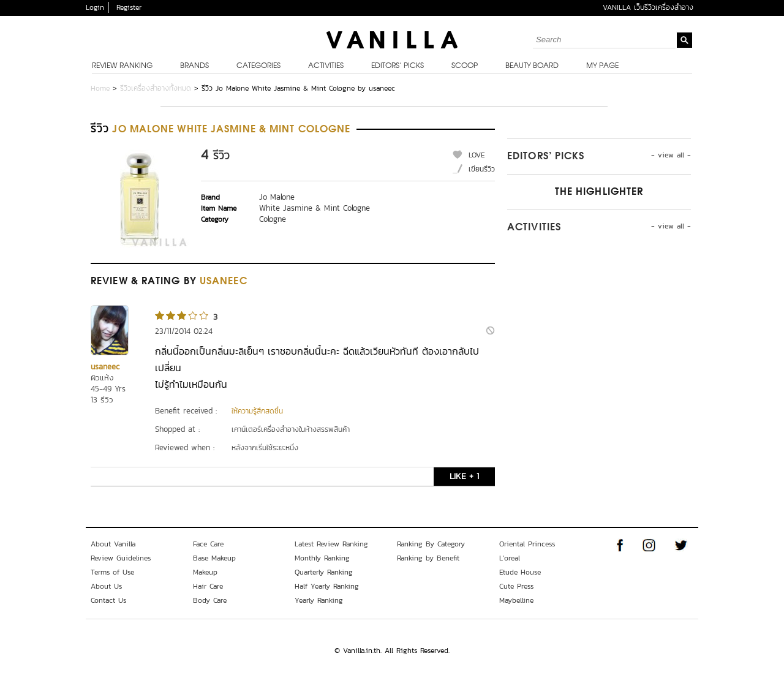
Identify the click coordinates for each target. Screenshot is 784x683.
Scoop (465, 66)
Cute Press (516, 586)
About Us (106, 586)
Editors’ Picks (398, 66)
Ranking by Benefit (428, 558)
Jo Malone (277, 197)
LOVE (477, 155)
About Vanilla (113, 544)
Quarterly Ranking (324, 572)
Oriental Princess (527, 544)
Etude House (520, 572)
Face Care (208, 544)
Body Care (210, 600)
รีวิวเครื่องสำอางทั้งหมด (156, 88)
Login (95, 7)
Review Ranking (122, 66)
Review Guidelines (121, 558)
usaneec (105, 367)
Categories (258, 66)
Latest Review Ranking (331, 544)
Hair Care (208, 586)
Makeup (205, 572)
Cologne (273, 219)
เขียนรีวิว (482, 169)
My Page (602, 66)
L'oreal (510, 558)
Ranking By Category (431, 544)
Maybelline (516, 600)
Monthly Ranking (322, 558)
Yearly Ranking (319, 600)
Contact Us (108, 600)
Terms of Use (112, 572)
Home (100, 88)
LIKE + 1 (464, 476)
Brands (194, 66)
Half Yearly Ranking (327, 586)
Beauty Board (532, 66)
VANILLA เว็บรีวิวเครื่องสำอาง (648, 7)
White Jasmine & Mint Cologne (315, 208)
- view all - (671, 155)
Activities (326, 66)
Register (129, 7)
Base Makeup (214, 558)
